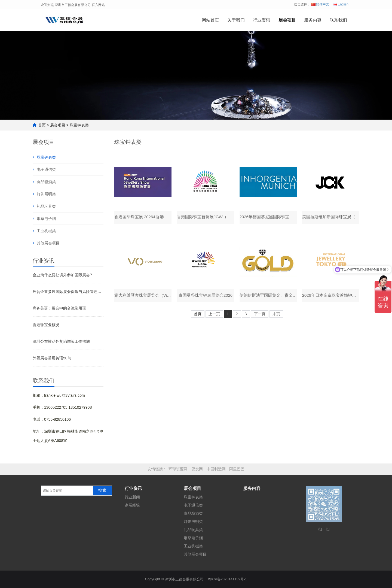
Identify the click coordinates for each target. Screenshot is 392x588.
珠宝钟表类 (79, 125)
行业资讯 (262, 20)
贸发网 (197, 469)
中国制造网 (216, 469)
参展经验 (132, 505)
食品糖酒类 (46, 182)
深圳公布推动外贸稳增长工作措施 (61, 341)
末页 (276, 315)
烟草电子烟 (46, 219)
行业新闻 (132, 497)
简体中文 (320, 4)
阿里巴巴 (237, 469)
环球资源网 (178, 469)
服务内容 (313, 20)
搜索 (102, 490)
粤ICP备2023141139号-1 (227, 579)
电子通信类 (46, 169)
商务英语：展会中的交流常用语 (59, 308)
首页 (42, 125)
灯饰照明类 (46, 194)
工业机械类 (46, 231)
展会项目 (287, 20)
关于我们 (236, 20)
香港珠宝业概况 (46, 325)
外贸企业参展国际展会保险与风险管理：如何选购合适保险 (68, 292)
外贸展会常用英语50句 (52, 358)
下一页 (260, 315)
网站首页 (210, 20)
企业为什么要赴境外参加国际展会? (62, 275)
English (341, 4)
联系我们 (338, 20)
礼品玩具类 (46, 206)
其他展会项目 (48, 243)
